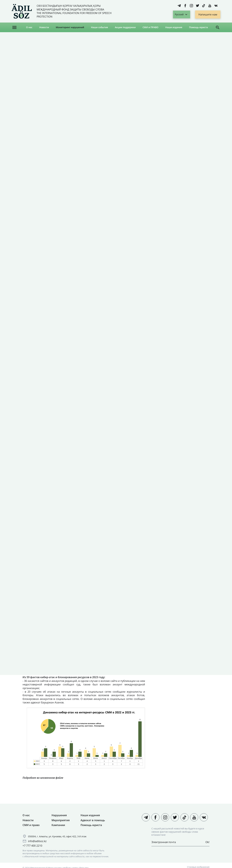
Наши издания (174, 27)
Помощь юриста (198, 27)
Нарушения (59, 815)
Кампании (58, 825)
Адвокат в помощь (93, 820)
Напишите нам (208, 14)
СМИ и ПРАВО (150, 27)
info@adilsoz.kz (37, 841)
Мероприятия (61, 820)
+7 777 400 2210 (32, 846)
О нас (29, 27)
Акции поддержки (125, 27)
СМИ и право (31, 825)
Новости (44, 27)
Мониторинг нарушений (70, 27)
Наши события (99, 27)
